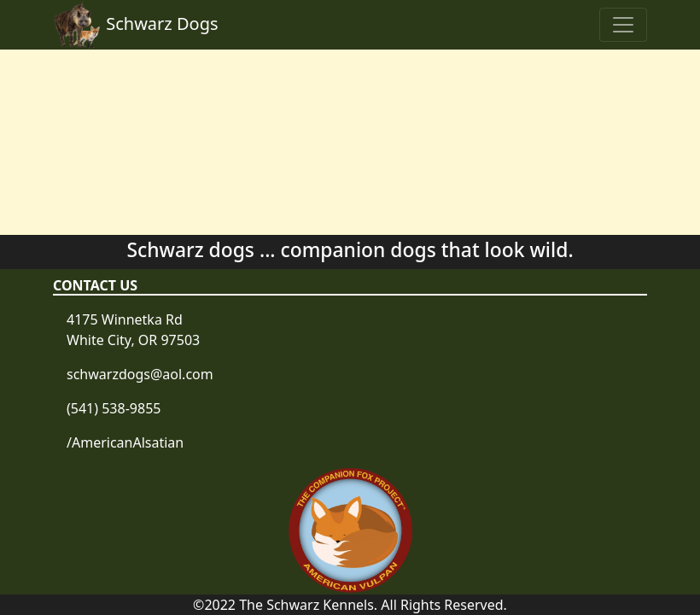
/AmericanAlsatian (125, 442)
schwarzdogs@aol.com (140, 374)
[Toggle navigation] (623, 25)
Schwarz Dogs (136, 25)
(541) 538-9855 (114, 408)
